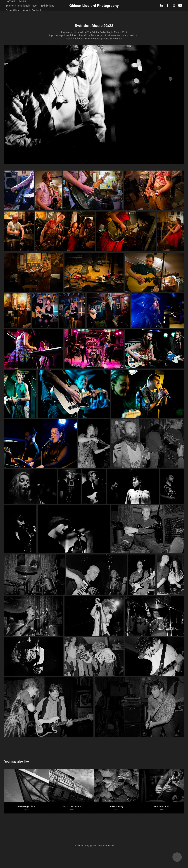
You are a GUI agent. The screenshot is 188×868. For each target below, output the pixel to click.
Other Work (12, 10)
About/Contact (32, 10)
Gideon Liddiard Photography (94, 5)
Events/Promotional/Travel (21, 5)
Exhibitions (48, 5)
